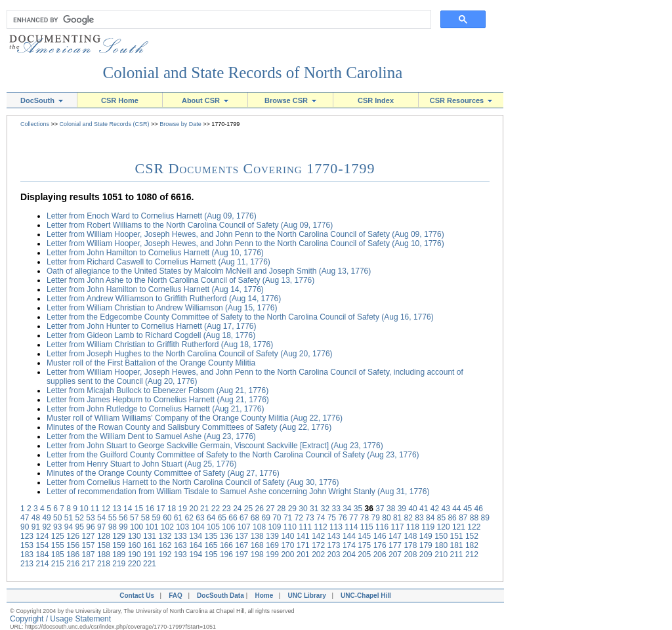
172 (318, 545)
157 (89, 545)
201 (303, 555)
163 (180, 545)
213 (27, 564)
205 (364, 555)
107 (244, 527)
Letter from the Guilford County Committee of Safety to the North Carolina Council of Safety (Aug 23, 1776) (233, 455)
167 (241, 545)
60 (167, 518)
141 (303, 536)
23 (226, 509)
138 (257, 536)
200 (287, 555)
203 (334, 555)
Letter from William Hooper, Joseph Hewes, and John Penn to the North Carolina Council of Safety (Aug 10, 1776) (245, 243)
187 (89, 555)
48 (36, 518)
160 (135, 545)
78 (365, 518)
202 (318, 555)
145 (364, 536)
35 (358, 509)
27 (270, 509)
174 (349, 545)
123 (27, 536)
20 (193, 509)
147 (395, 536)
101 (152, 527)
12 (106, 509)
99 (123, 527)
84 (430, 518)
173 (334, 545)
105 (213, 527)
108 (259, 527)
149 (426, 536)
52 (80, 518)
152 (472, 536)
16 (150, 509)
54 (101, 518)
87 (463, 518)
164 (196, 545)
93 (57, 527)
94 (69, 527)
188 (104, 555)
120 (444, 527)
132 (165, 536)
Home (264, 596)
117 (397, 527)
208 (410, 555)
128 (104, 536)
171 (303, 545)
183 (27, 555)
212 (472, 555)
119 (428, 527)
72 (299, 518)
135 (211, 536)
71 (288, 518)
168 (257, 545)
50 (57, 518)
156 (73, 545)
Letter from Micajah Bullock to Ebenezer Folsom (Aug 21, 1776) (157, 390)
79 (376, 518)
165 (211, 545)
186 (73, 555)
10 (84, 509)
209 (426, 555)
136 (226, 536)
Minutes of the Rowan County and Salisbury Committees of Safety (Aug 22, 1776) (189, 427)
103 (182, 527)
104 (198, 527)
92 (46, 527)
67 (244, 518)
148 (410, 536)
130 (135, 536)
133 (180, 536)
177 (395, 545)
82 (409, 518)
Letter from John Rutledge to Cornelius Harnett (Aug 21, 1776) (156, 409)
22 (216, 509)
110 (290, 527)
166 (226, 545)
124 (42, 536)
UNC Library (306, 596)
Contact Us (135, 596)
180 (441, 545)
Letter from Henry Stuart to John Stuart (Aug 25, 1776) (141, 464)
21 (204, 509)
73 (309, 518)
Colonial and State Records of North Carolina (253, 73)
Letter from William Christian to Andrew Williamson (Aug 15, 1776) (162, 308)
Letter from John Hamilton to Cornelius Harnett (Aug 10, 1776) (155, 253)
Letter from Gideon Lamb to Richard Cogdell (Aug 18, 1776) (151, 335)
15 (139, 509)
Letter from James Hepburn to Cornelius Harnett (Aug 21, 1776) (158, 400)
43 (445, 509)
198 (257, 555)
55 (113, 518)
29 (292, 509)
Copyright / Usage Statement (60, 619)
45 (468, 509)
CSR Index (376, 100)
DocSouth (42, 100)
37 (380, 509)
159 (119, 545)
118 (413, 527)
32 (325, 509)
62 (189, 518)
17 (160, 509)
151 (457, 536)
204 (349, 555)
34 (347, 509)
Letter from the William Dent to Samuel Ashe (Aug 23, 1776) (151, 436)
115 (367, 527)
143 (334, 536)
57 (134, 518)
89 (485, 518)
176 (380, 545)
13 (116, 509)
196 (226, 555)
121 (459, 527)
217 (89, 564)
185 (58, 555)
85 (441, 518)
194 (196, 555)
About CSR (205, 100)
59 (156, 518)
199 (272, 555)
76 (342, 518)
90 (25, 527)
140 (287, 536)
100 (136, 527)
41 (424, 509)
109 (274, 527)
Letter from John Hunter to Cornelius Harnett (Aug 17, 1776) (152, 326)
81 (397, 518)
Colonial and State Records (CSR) (105, 124)
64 (211, 518)
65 (222, 518)
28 (281, 509)
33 (336, 509)
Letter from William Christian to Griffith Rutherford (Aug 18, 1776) (160, 345)
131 (150, 536)
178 (410, 545)
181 (457, 545)
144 (349, 536)
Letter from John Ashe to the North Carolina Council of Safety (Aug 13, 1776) (180, 280)
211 (457, 555)
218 (104, 564)
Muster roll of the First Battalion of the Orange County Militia (151, 363)
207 (395, 555)
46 (479, 509)
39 (402, 509)
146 (380, 536)
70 (277, 518)
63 (200, 518)
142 (318, 536)
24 (237, 509)
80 (386, 518)
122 (474, 527)
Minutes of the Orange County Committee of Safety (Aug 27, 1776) (163, 473)
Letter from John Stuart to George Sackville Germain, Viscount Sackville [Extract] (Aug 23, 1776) (215, 446)
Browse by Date (180, 124)
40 (412, 509)
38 (391, 509)
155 (58, 545)
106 (228, 527)
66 (233, 518)
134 (196, 536)
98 (113, 527)
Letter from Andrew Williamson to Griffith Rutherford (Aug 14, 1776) (164, 299)
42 (435, 509)
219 (119, 564)
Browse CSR (290, 100)
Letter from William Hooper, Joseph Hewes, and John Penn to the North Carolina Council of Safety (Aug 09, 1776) (245, 234)
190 (135, 555)
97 (101, 527)
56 (123, 518)
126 (73, 536)
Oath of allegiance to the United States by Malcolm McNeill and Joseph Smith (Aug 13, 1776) (209, 271)
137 (241, 536)
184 (42, 555)
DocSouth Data (220, 596)
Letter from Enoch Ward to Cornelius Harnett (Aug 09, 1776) (152, 216)
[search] (216, 20)
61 (178, 518)
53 (90, 518)
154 (42, 545)
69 (265, 518)
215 (58, 564)
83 (419, 518)
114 (351, 527)
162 (165, 545)
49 (46, 518)
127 (89, 536)
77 (353, 518)
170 (287, 545)
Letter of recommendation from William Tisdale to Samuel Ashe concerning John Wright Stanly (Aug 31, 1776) (238, 492)
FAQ (176, 596)
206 (380, 555)
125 (58, 536)
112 (321, 527)
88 (474, 518)
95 (80, 527)
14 (128, 509)
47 (25, 518)
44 (456, 509)
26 (260, 509)
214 (42, 564)
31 (314, 509)
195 (211, 555)
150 (441, 536)
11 (95, 509)
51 (69, 518)
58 (145, 518)
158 (104, 545)
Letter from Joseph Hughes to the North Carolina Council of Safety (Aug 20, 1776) (190, 354)
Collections (35, 124)
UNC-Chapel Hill (367, 596)
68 (255, 518)
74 (321, 518)
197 (241, 555)
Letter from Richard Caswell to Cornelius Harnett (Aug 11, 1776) (158, 262)
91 (36, 527)
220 (135, 564)
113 (336, 527)
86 (452, 518)
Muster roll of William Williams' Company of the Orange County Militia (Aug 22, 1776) (195, 418)
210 (441, 555)
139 (272, 536)
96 (90, 527)
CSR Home (120, 100)
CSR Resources (461, 100)
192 (165, 555)
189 (119, 555)
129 (119, 536)
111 (305, 527)
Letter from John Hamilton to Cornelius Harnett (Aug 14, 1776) (155, 289)
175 (364, 545)
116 (382, 527)
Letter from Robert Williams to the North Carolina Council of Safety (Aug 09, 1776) (190, 225)
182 (472, 545)
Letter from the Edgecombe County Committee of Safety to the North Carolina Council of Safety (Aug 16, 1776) (240, 317)
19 (183, 509)
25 (248, 509)
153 (27, 545)
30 (303, 509)
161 (150, 545)
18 (172, 509)
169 (272, 545)
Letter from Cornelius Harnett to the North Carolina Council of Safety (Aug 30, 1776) (193, 482)
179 (426, 545)
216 (73, 564)
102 (167, 527)
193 (180, 555)
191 (150, 555)
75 (332, 518)
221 (150, 564)
